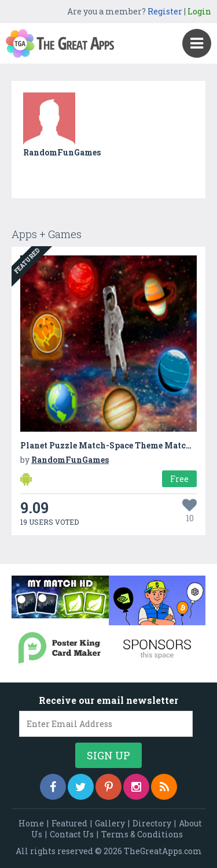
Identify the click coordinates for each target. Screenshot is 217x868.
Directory (152, 823)
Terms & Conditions (142, 834)
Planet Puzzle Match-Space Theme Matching (113, 445)
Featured (69, 823)
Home (31, 823)
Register (165, 11)
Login (199, 11)
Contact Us (72, 834)
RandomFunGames (62, 152)
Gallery (110, 823)
